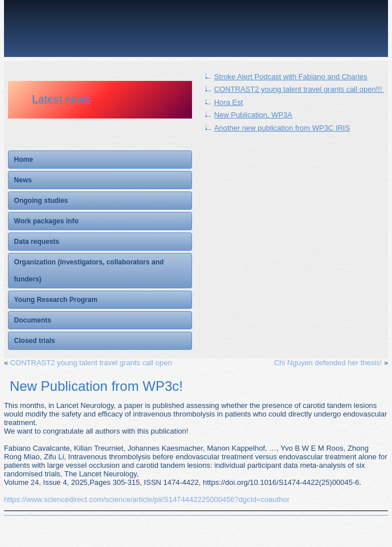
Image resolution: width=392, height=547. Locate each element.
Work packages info (46, 221)
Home (24, 160)
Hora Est (229, 102)
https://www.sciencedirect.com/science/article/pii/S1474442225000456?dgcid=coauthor (147, 499)
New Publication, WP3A (253, 115)
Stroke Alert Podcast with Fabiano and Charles (291, 77)
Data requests (37, 242)
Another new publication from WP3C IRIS (282, 128)
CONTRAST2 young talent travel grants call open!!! (299, 89)
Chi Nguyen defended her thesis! (328, 363)
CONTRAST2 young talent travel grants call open (91, 363)
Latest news (61, 99)
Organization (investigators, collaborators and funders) (89, 271)
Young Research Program (56, 300)
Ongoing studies (41, 201)
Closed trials (35, 341)
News (23, 180)
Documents (33, 320)
